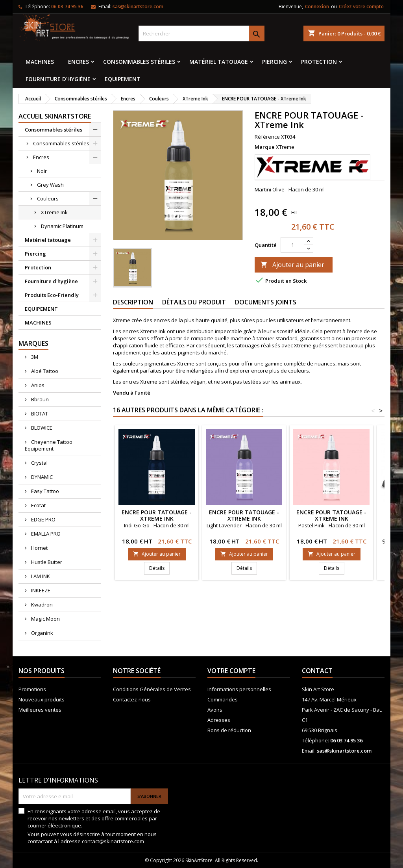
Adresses (219, 720)
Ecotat (38, 505)
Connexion (317, 6)
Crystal (39, 463)
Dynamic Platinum (62, 226)
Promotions (32, 689)
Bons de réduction (229, 730)
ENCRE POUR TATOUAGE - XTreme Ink (157, 515)
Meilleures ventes (40, 710)
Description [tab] (133, 302)
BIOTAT (39, 414)
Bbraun (39, 399)
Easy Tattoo (44, 491)
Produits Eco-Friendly (52, 295)
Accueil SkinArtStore (55, 116)
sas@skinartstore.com (138, 6)
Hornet (39, 548)
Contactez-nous (132, 699)
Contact (317, 671)
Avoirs (215, 710)
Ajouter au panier (292, 265)
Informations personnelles (239, 689)
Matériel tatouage (219, 62)
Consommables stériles (139, 62)
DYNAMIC (41, 477)
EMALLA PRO (45, 534)
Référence (267, 137)
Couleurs (48, 198)
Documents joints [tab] (266, 302)
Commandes (223, 699)
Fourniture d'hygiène (58, 79)
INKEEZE (40, 590)
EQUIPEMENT (123, 79)
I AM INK (40, 576)
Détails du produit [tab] (194, 302)
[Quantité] (292, 245)
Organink (42, 633)
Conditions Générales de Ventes (152, 689)
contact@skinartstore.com (113, 841)
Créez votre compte (361, 6)
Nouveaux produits (42, 699)
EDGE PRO (43, 519)
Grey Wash (50, 185)
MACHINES (40, 62)
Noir (42, 171)
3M (34, 357)
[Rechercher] (201, 33)
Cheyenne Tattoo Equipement (49, 445)
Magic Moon (45, 619)
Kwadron (41, 605)
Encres (79, 62)
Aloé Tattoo (44, 371)
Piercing (275, 62)
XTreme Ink (54, 212)
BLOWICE (41, 428)
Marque (265, 147)
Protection (319, 62)
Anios (37, 385)
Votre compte (231, 671)
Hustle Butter (46, 562)
